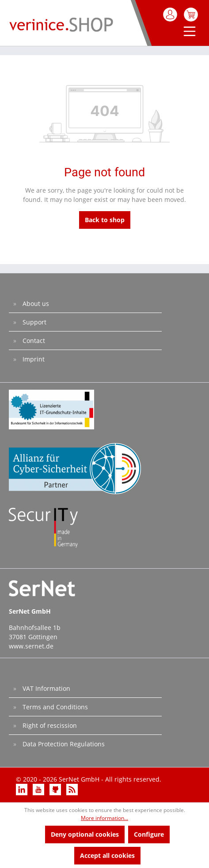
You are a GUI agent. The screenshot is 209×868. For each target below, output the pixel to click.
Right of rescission (49, 725)
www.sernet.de (31, 646)
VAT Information (46, 688)
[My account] (171, 15)
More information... (104, 818)
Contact (33, 341)
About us (35, 304)
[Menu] (188, 32)
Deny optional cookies (85, 834)
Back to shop (105, 220)
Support (34, 322)
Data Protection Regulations (63, 744)
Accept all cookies (107, 855)
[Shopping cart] (191, 15)
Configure (149, 834)
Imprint (33, 359)
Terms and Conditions (54, 707)
